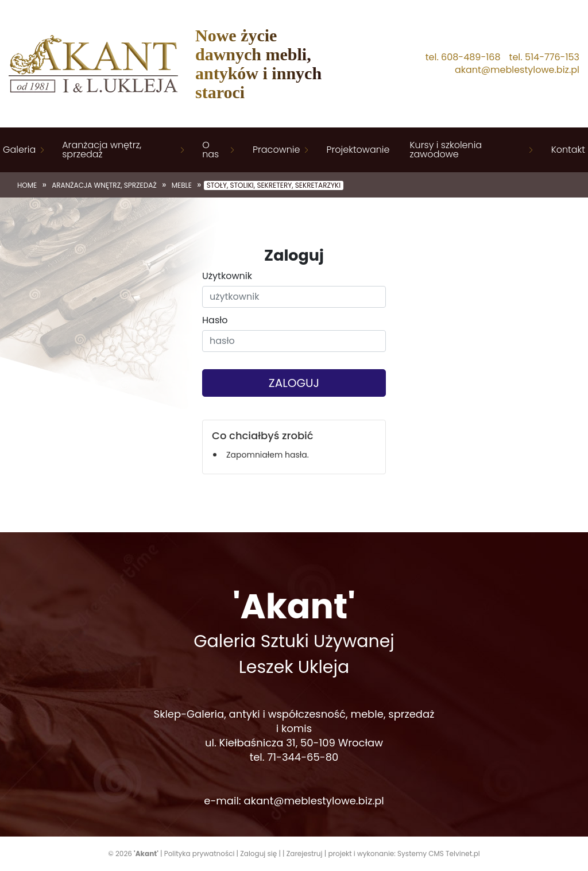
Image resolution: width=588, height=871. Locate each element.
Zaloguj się (258, 853)
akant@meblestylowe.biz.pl (517, 70)
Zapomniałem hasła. (268, 455)
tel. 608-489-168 (463, 57)
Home (27, 185)
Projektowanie (358, 150)
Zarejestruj (305, 853)
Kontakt (568, 150)
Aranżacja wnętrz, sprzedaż (102, 150)
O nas (210, 150)
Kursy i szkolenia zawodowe (446, 150)
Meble (182, 185)
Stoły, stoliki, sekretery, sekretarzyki (274, 185)
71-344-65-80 (303, 757)
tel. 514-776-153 (544, 57)
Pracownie (276, 150)
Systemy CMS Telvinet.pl (439, 853)
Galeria (19, 150)
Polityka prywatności (200, 853)
